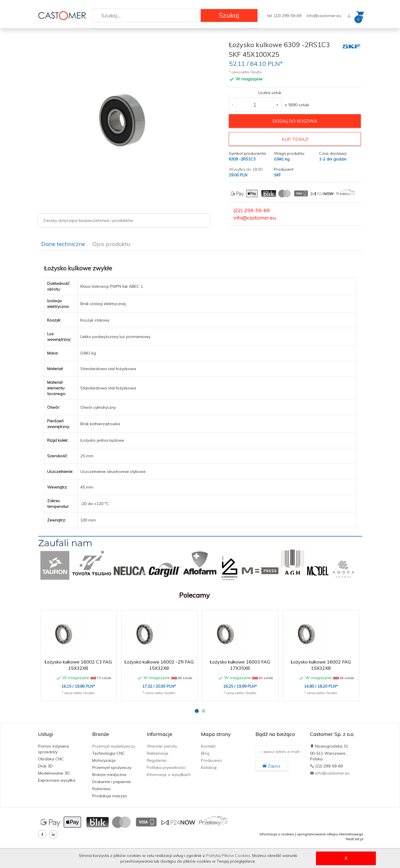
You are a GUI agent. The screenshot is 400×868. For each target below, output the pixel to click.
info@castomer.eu (324, 16)
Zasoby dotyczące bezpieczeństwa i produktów (88, 220)
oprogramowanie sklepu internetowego (330, 834)
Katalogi (209, 767)
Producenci (211, 760)
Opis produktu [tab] (111, 244)
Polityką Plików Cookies (228, 856)
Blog (205, 753)
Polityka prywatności (166, 767)
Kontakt (208, 746)
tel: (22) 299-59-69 (285, 16)
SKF (278, 175)
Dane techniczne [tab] (63, 244)
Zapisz (272, 766)
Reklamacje (158, 753)
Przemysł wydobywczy (114, 746)
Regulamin (157, 760)
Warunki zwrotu (162, 746)
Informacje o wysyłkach (169, 774)
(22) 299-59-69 (252, 210)
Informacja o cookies (277, 834)
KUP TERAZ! (295, 139)
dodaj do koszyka (295, 121)
